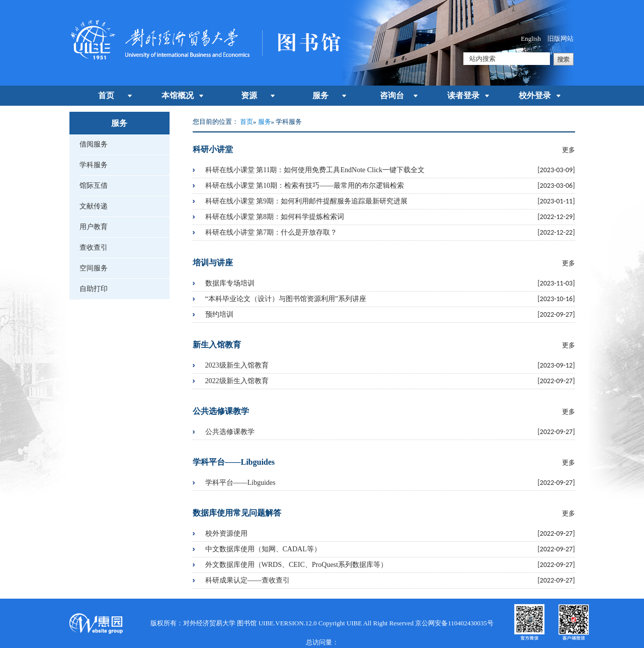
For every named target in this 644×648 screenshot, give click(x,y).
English (531, 39)
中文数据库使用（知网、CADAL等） (263, 549)
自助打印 (94, 289)
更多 (569, 150)
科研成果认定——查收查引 (248, 580)
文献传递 (94, 206)
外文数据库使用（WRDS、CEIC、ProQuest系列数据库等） (296, 565)
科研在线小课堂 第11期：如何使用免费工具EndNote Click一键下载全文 (315, 170)
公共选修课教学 (230, 432)
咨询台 (392, 95)
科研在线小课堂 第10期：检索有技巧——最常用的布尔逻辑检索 (305, 186)
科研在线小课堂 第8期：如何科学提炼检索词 (275, 217)
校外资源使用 (226, 533)
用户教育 (94, 227)
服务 (320, 95)
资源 (249, 95)
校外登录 (535, 95)
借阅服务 (94, 144)
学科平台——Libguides (240, 483)
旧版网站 (560, 39)
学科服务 (94, 165)
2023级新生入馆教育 (237, 365)
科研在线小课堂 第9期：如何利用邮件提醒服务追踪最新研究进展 (307, 201)
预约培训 (219, 314)
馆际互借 (94, 186)
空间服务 (94, 268)
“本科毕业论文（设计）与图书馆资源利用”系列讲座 (286, 299)
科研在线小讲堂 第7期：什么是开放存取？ (271, 232)
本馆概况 (178, 95)
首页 (106, 95)
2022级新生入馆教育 (237, 381)
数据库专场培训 (230, 283)
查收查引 (94, 247)
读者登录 (463, 95)
